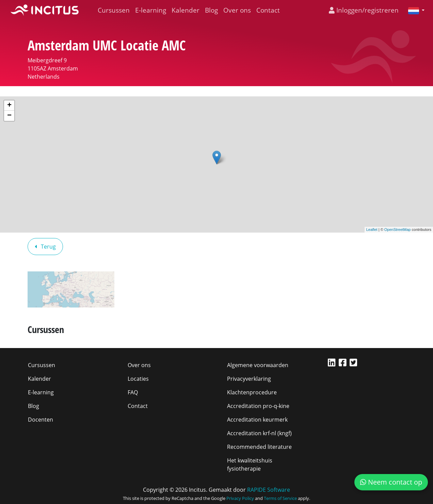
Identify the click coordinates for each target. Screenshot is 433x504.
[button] (414, 10)
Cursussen (114, 10)
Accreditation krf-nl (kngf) (259, 433)
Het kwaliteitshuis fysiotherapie (250, 464)
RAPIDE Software (269, 490)
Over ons (237, 10)
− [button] (9, 116)
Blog (211, 10)
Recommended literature (259, 447)
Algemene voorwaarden (258, 365)
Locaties (138, 379)
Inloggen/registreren (364, 10)
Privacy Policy (240, 498)
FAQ (133, 392)
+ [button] (9, 106)
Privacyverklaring (249, 379)
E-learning (151, 10)
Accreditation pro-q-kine (258, 406)
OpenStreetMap (398, 230)
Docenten (41, 420)
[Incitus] (45, 10)
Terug (45, 247)
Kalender (186, 10)
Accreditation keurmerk (257, 420)
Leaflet (372, 230)
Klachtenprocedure (252, 392)
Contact (268, 10)
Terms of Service (280, 498)
